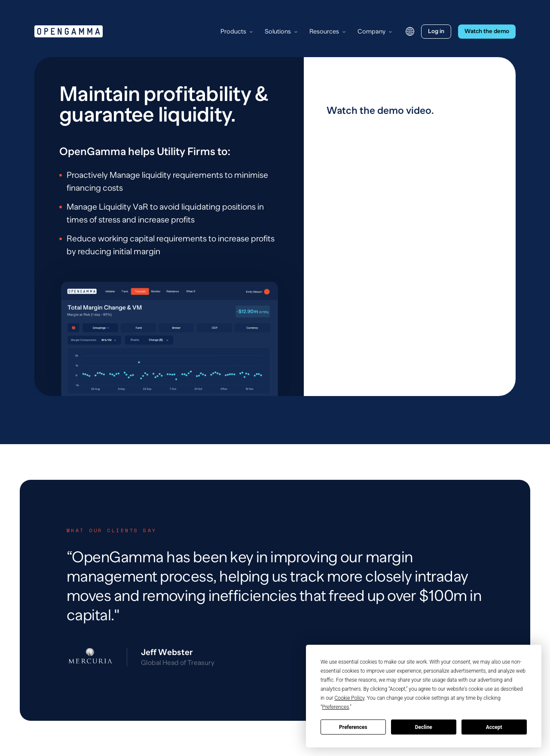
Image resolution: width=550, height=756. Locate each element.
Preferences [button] (336, 707)
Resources (324, 31)
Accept (494, 727)
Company (371, 31)
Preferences (353, 727)
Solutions (278, 31)
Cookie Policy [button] (349, 698)
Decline (424, 727)
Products (233, 31)
